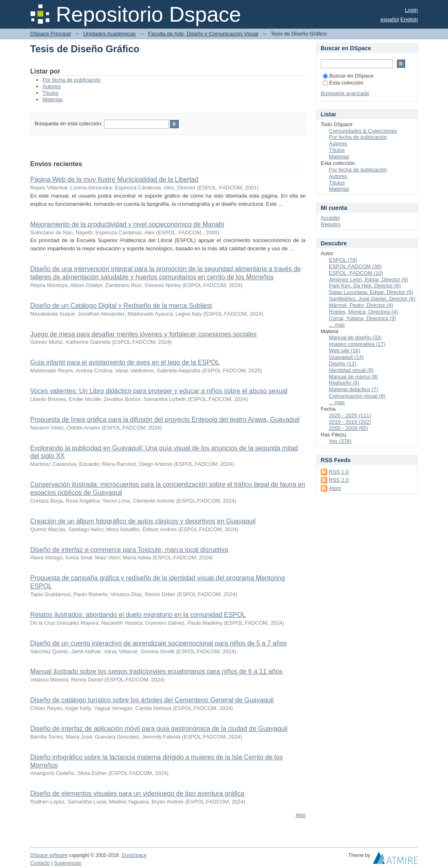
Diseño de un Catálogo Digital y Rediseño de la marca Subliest (121, 306)
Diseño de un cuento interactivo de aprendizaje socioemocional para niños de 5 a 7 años (159, 643)
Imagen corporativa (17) (357, 344)
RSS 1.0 (339, 472)
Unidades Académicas (110, 34)
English (409, 19)
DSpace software (49, 855)
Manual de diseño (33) (355, 337)
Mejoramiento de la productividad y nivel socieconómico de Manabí (127, 224)
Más (301, 815)
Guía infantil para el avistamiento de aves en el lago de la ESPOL (125, 362)
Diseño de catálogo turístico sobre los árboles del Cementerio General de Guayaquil (152, 700)
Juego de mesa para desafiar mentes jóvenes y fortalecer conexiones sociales (143, 334)
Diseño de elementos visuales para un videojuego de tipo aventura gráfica (137, 793)
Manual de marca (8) (353, 377)
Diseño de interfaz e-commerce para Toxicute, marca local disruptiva (129, 550)
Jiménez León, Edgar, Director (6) (368, 279)
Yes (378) (340, 441)
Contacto (40, 863)
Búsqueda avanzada (345, 93)
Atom (335, 488)
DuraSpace (134, 855)
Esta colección (343, 83)
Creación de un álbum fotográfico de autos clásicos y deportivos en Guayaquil (143, 521)
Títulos (50, 93)
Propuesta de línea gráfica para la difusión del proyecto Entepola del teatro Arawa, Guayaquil (165, 420)
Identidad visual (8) (351, 370)
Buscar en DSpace (348, 76)
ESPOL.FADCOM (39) (355, 266)
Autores (52, 86)
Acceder (330, 218)
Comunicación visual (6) (357, 396)
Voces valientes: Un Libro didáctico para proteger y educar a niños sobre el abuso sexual (159, 391)
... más (337, 325)
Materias (53, 99)
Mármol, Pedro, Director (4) (361, 305)
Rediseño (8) (344, 383)
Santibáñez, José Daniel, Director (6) (372, 299)
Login (411, 10)
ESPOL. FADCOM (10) (356, 273)
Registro (330, 224)
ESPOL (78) (343, 260)
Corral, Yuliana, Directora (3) (363, 318)
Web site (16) (345, 351)
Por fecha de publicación (71, 80)
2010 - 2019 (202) (350, 422)
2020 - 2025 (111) (350, 415)
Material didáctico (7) (354, 389)
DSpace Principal (51, 34)
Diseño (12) (343, 364)
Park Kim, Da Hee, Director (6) (365, 286)
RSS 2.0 (339, 480)
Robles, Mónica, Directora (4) (363, 312)
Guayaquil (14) (346, 357)
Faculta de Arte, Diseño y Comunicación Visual (203, 34)
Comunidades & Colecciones (363, 131)
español (390, 19)
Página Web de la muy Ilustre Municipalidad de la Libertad (114, 179)
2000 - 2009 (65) (348, 428)
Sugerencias (68, 863)
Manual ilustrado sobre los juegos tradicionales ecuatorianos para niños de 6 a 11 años (156, 671)
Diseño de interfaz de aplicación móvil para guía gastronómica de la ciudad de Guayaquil (159, 729)
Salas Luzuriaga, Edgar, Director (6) (371, 292)
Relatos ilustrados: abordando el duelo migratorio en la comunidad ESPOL (138, 615)
